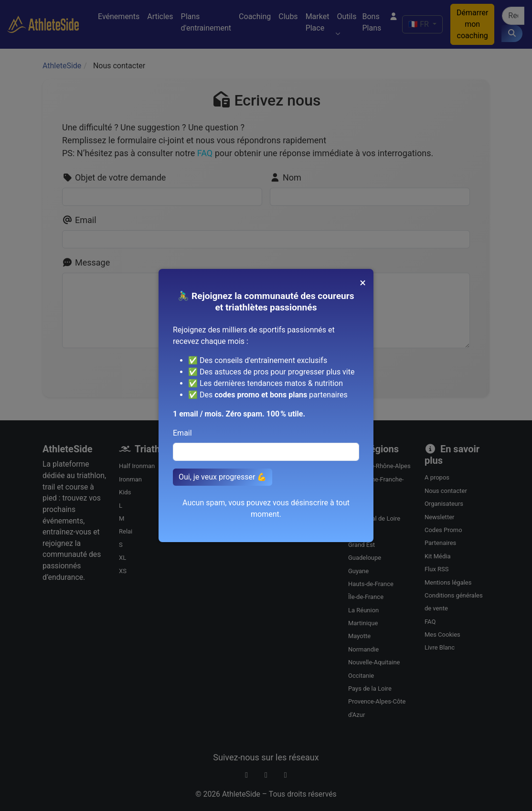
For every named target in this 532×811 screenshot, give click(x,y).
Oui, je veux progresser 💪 (223, 477)
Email (182, 433)
